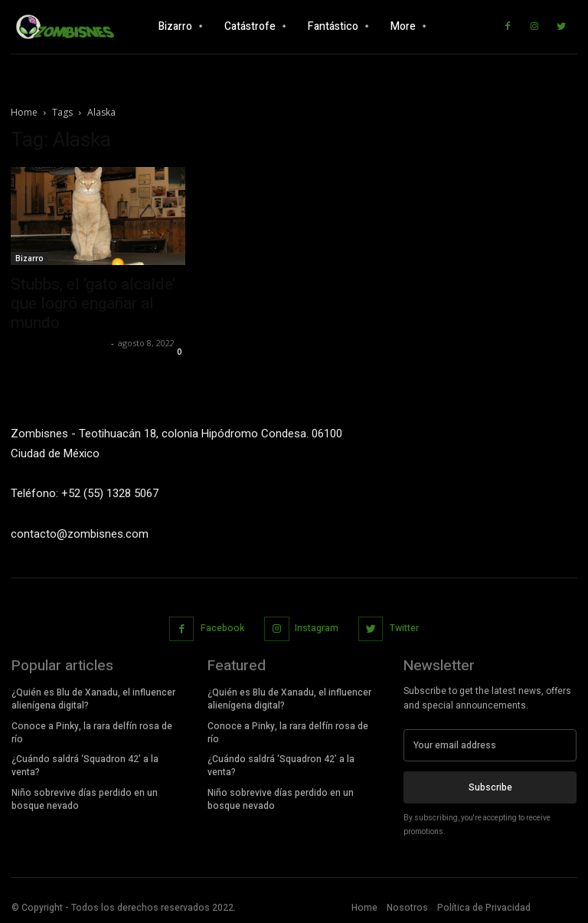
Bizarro (29, 258)
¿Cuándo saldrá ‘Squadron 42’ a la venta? (85, 766)
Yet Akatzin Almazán (59, 343)
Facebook (222, 628)
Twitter (404, 628)
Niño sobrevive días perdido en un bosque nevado (85, 799)
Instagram (317, 628)
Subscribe (490, 787)
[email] (490, 745)
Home (24, 112)
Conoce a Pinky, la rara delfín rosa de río (92, 733)
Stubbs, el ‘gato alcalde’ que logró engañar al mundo (93, 303)
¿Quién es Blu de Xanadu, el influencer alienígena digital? (93, 699)
